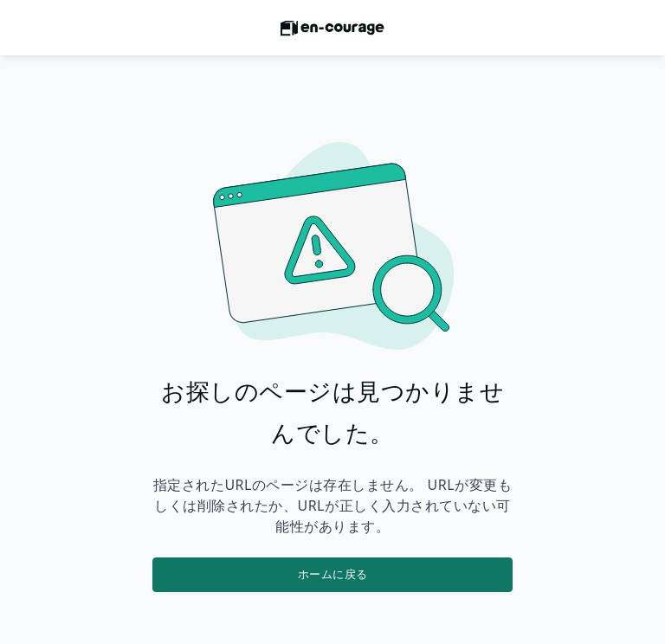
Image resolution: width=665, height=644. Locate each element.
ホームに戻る (333, 574)
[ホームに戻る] (332, 33)
